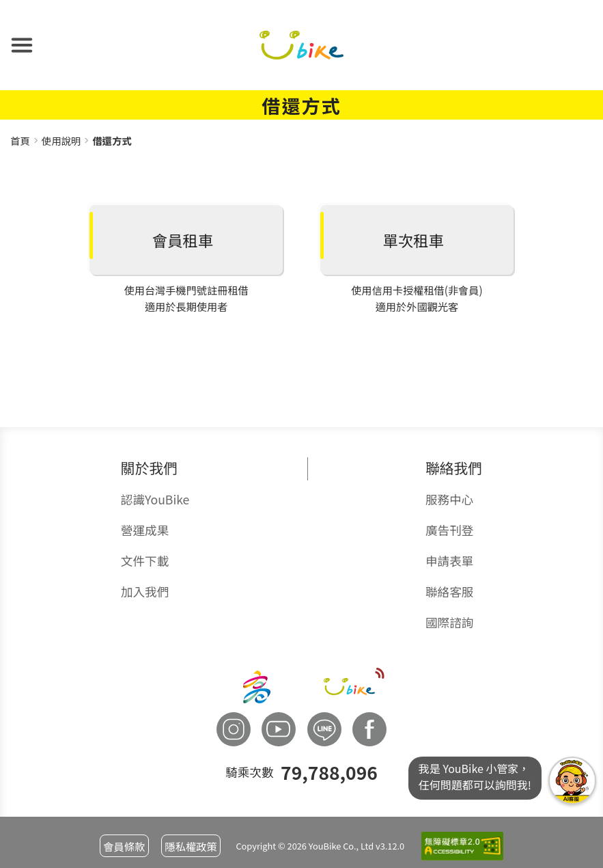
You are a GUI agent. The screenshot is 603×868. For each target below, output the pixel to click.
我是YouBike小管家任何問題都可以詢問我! (572, 781)
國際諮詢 (449, 622)
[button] (22, 45)
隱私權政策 (191, 846)
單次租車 (414, 240)
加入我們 (145, 592)
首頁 (20, 140)
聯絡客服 (449, 592)
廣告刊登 (449, 530)
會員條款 (124, 846)
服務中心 (449, 499)
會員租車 (183, 240)
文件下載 (145, 561)
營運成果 (145, 530)
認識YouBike (155, 499)
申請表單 (449, 561)
